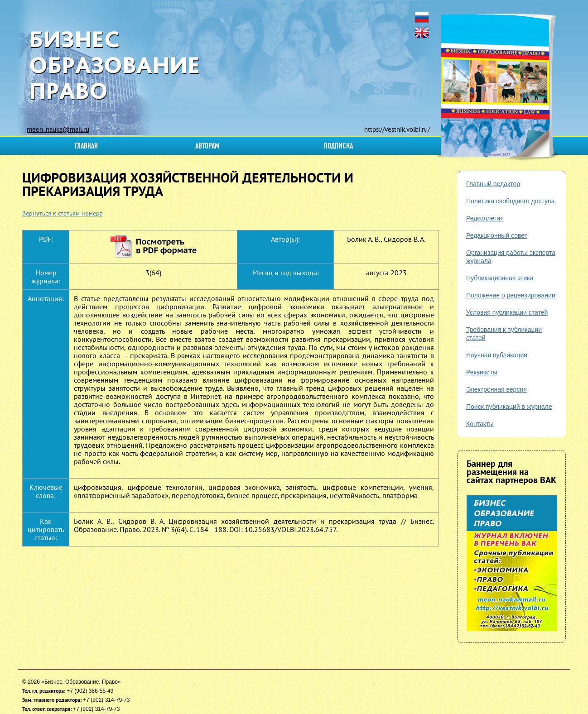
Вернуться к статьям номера (63, 213)
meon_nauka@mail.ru (58, 129)
